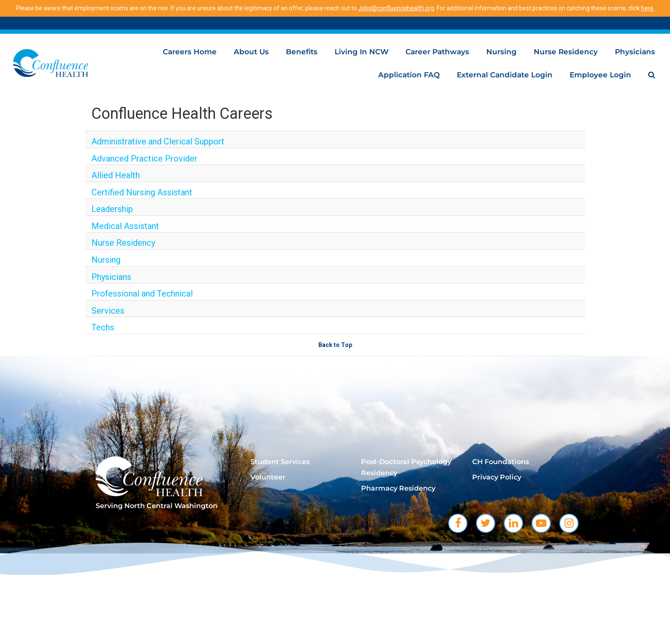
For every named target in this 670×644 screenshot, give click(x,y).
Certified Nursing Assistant (142, 192)
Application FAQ (409, 75)
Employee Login (600, 75)
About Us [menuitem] (251, 52)
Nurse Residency (566, 52)
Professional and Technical (142, 294)
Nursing (106, 260)
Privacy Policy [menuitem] (497, 477)
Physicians (111, 277)
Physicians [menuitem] (635, 52)
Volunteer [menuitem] (268, 477)
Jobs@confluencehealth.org (396, 8)
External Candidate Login (505, 75)
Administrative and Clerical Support (158, 141)
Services (108, 311)
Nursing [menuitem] (501, 52)
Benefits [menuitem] (302, 52)
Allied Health (116, 175)
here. (648, 8)
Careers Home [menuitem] (190, 52)
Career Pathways (437, 52)
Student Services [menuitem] (280, 462)
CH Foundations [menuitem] (501, 462)
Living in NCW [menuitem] (361, 52)
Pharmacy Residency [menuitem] (398, 488)
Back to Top (335, 345)
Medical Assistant (125, 226)
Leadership (112, 209)
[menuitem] (652, 75)
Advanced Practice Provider (144, 159)
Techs (103, 327)
